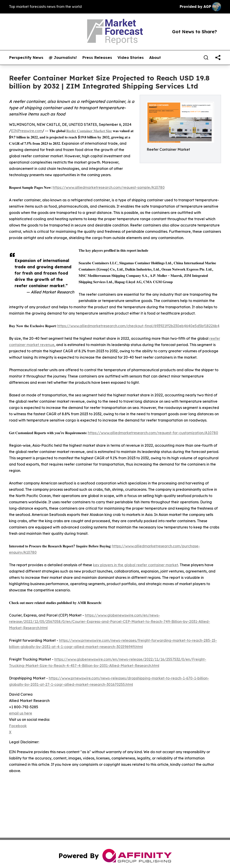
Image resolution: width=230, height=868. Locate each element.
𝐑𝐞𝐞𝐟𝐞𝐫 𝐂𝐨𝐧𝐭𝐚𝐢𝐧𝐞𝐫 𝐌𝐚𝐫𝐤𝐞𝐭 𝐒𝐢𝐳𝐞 (89, 131)
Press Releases (97, 58)
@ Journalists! (63, 58)
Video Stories (131, 58)
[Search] (206, 58)
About (155, 58)
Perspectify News (26, 58)
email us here (21, 713)
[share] (218, 58)
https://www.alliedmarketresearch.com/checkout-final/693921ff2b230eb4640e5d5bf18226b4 (138, 326)
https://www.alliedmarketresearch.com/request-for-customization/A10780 (153, 433)
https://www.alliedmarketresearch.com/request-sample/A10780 (109, 187)
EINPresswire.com (27, 131)
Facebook (18, 726)
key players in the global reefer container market (136, 565)
